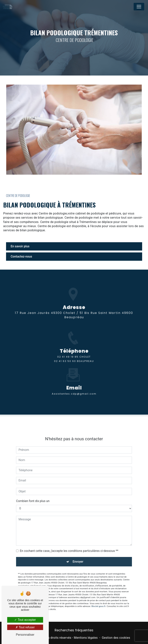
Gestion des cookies (116, 638)
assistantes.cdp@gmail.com (74, 388)
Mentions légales (86, 638)
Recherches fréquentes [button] (74, 630)
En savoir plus (20, 246)
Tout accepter (25, 620)
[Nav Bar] (139, 7)
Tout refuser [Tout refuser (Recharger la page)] (25, 627)
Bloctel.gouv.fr (98, 601)
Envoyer (78, 556)
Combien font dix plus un (33, 496)
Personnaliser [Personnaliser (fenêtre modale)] (25, 635)
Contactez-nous (21, 256)
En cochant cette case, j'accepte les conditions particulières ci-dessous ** (69, 545)
